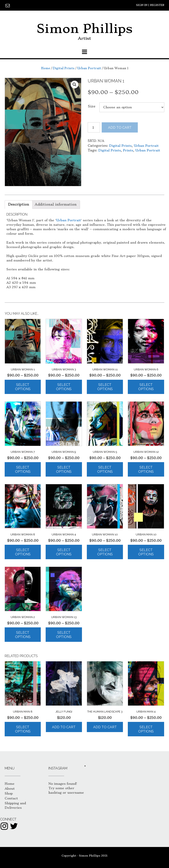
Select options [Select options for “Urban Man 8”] (23, 729)
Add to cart (120, 128)
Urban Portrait (89, 68)
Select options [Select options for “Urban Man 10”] (146, 552)
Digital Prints (64, 68)
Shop (9, 793)
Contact (11, 798)
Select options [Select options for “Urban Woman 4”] (64, 552)
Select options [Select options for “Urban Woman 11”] (105, 387)
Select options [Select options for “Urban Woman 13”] (64, 635)
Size (92, 106)
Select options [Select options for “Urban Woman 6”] (146, 387)
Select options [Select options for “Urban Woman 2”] (23, 635)
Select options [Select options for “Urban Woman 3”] (64, 387)
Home (46, 68)
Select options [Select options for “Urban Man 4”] (146, 729)
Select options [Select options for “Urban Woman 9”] (64, 469)
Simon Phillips (84, 29)
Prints (128, 150)
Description (19, 204)
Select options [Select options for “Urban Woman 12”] (146, 469)
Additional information (56, 204)
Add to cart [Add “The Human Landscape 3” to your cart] (105, 727)
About (10, 789)
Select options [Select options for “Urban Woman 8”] (23, 552)
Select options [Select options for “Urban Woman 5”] (105, 469)
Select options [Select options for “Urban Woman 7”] (23, 469)
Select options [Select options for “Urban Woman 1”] (23, 387)
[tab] (19, 205)
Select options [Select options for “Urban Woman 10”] (105, 552)
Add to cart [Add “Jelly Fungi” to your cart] (64, 727)
